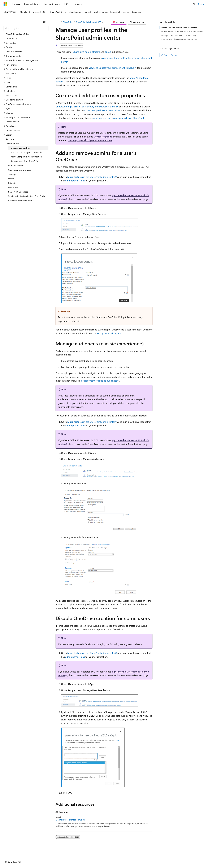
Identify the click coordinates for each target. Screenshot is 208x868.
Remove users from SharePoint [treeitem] (25, 161)
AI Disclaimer (9, 859)
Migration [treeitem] (13, 183)
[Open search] (194, 4)
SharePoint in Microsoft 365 (88, 22)
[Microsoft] (5, 4)
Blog (40, 859)
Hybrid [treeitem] (11, 179)
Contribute (53, 859)
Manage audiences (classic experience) (178, 35)
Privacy (65, 859)
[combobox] (26, 28)
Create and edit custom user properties (179, 28)
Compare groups (103, 137)
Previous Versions (27, 859)
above (108, 52)
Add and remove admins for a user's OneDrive (182, 31)
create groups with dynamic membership (90, 140)
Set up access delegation (110, 333)
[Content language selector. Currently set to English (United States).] (17, 852)
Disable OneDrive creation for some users (180, 39)
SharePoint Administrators (86, 52)
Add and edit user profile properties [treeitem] (27, 152)
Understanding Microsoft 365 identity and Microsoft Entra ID (87, 106)
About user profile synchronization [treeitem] (26, 157)
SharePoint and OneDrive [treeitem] (17, 34)
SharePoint (68, 22)
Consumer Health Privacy (85, 859)
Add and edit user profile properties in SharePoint (119, 118)
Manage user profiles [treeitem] (20, 148)
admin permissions (75, 180)
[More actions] (150, 22)
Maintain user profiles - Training (70, 820)
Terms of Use (108, 859)
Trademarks (122, 859)
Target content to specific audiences (99, 381)
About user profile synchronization (102, 110)
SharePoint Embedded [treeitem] (18, 192)
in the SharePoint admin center (91, 177)
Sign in (201, 4)
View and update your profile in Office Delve (111, 68)
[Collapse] (45, 22)
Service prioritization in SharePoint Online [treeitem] (27, 196)
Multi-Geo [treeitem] (13, 187)
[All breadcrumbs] (58, 22)
